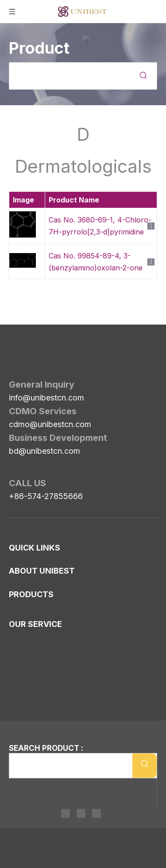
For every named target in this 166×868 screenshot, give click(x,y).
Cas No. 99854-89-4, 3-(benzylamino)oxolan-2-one (96, 262)
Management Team (41, 605)
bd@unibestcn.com (44, 426)
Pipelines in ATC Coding (49, 685)
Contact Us (28, 539)
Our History (29, 591)
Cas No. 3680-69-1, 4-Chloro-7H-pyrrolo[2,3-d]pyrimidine (100, 226)
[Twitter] (81, 815)
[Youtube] (94, 815)
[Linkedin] (68, 815)
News (18, 554)
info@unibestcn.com (46, 373)
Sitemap (22, 525)
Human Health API (41, 699)
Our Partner (29, 634)
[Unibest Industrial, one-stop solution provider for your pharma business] (16, 341)
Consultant (27, 619)
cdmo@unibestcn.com (50, 399)
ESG (16, 648)
